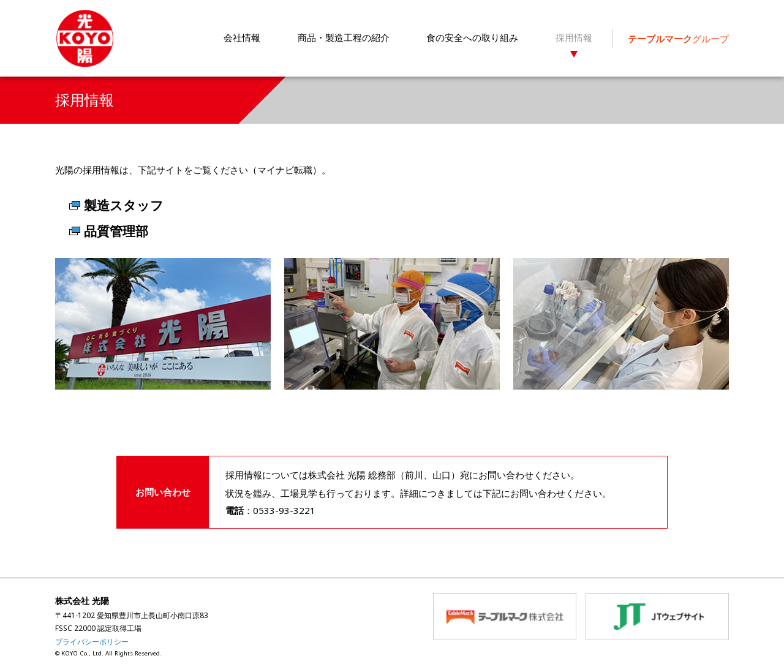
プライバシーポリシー (92, 642)
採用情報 (574, 37)
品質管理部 (116, 231)
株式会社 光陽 (85, 39)
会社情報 (242, 37)
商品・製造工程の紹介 (344, 37)
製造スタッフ (124, 205)
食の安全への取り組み (472, 37)
